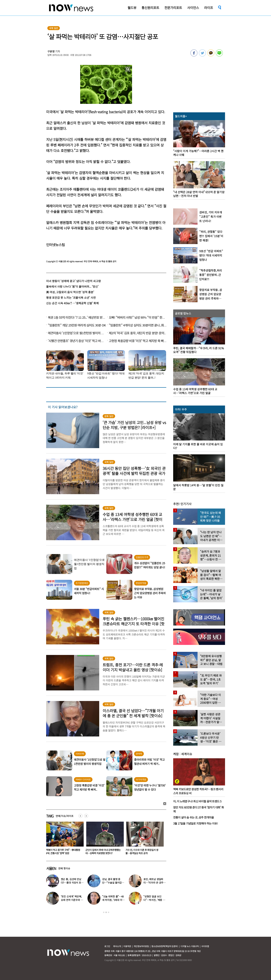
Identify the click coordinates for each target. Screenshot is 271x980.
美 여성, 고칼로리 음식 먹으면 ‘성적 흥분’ (70, 292)
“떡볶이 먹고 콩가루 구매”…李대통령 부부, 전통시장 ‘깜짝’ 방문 (103, 851)
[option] (64, 839)
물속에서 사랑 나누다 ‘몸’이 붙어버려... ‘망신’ (72, 286)
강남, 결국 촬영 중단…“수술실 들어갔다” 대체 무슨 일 (112, 883)
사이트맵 (205, 946)
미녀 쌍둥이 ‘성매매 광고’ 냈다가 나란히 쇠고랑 (74, 281)
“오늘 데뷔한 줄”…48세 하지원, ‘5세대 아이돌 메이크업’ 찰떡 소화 (113, 900)
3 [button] (109, 912)
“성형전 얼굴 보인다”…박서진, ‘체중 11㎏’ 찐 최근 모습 (154, 900)
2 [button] (106, 912)
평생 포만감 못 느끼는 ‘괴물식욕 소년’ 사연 (71, 298)
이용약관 (127, 946)
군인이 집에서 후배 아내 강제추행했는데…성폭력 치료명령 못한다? (143, 851)
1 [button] (104, 912)
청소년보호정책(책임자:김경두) (165, 946)
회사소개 (117, 946)
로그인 (107, 946)
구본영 (51, 51)
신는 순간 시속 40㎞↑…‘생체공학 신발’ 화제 (72, 303)
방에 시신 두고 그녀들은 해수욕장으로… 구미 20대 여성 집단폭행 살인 (62, 851)
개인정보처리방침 (141, 946)
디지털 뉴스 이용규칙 (190, 946)
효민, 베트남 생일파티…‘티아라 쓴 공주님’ (153, 883)
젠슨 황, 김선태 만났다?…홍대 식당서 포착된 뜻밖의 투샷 (72, 883)
